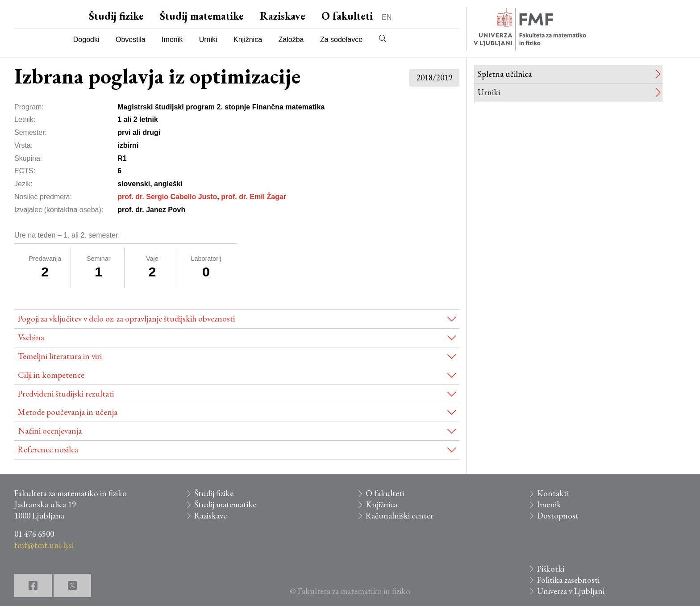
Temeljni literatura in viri (60, 356)
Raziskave (283, 16)
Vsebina (31, 337)
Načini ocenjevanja (50, 431)
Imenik (172, 40)
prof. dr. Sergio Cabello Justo (167, 197)
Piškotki (551, 569)
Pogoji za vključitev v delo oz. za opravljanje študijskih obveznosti (126, 319)
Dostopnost (558, 516)
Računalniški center (400, 516)
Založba (291, 40)
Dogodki (86, 40)
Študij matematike (202, 16)
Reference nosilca (48, 449)
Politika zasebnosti (568, 580)
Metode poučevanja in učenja (68, 412)
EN (387, 17)
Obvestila (131, 40)
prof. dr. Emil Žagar (254, 197)
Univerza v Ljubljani (571, 591)
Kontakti (553, 493)
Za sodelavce (341, 40)
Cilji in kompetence (51, 375)
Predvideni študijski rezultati (66, 394)
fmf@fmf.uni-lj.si (44, 545)
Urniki (208, 40)
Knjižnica (248, 40)
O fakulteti (347, 16)
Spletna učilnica (505, 74)
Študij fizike (116, 16)
